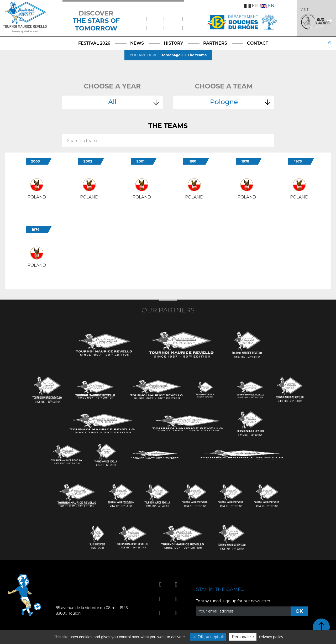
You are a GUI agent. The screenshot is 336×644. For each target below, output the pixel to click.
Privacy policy (271, 637)
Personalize (243, 637)
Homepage (170, 55)
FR (251, 6)
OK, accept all (208, 637)
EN (267, 6)
